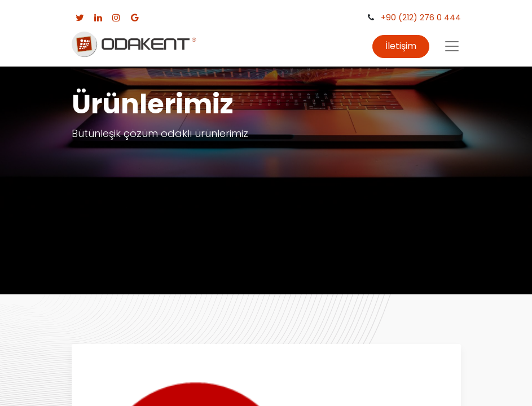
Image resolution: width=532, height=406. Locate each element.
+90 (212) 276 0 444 (421, 17)
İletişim (401, 46)
